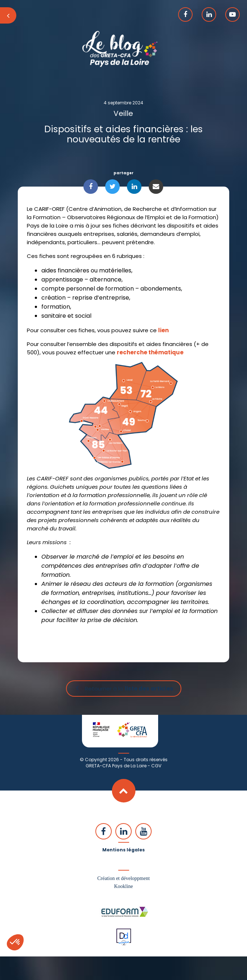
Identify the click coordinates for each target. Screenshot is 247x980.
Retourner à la (129, 689)
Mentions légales (123, 850)
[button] (15, 942)
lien (163, 330)
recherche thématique (150, 352)
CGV (156, 766)
